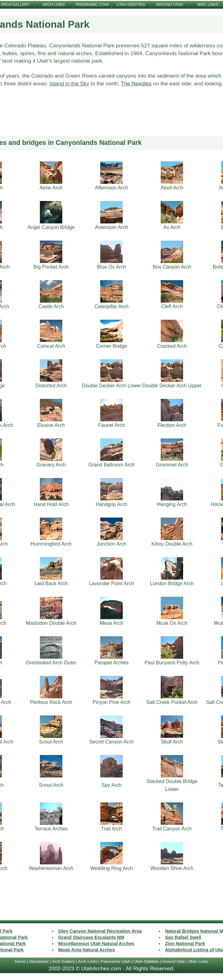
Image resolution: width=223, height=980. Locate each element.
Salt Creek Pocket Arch (172, 702)
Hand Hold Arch (51, 504)
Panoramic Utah (116, 961)
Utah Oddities (146, 961)
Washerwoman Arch (51, 868)
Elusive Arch (51, 425)
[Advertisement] (112, 120)
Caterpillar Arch (111, 306)
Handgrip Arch (111, 504)
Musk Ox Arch (172, 623)
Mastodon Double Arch (51, 623)
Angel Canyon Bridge (51, 227)
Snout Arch (51, 785)
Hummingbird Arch (51, 544)
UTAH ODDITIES (131, 5)
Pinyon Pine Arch (111, 702)
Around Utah (174, 961)
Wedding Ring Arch (112, 868)
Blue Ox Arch (111, 267)
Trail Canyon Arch (172, 829)
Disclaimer (39, 961)
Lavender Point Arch (111, 583)
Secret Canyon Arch (111, 742)
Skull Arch (172, 742)
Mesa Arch (111, 623)
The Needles (136, 84)
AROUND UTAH (169, 5)
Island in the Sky (69, 84)
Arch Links (88, 961)
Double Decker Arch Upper (172, 386)
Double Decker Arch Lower (111, 386)
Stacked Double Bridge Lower (172, 785)
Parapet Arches (111, 663)
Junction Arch (111, 544)
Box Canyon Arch (172, 267)
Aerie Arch (51, 188)
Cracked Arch (172, 346)
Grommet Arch (172, 465)
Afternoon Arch (111, 188)
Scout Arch (51, 742)
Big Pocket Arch (51, 267)
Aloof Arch (172, 188)
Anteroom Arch (111, 227)
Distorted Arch (51, 386)
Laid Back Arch (51, 583)
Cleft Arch (172, 306)
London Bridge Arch (172, 583)
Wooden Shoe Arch (172, 868)
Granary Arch (51, 465)
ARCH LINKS (54, 5)
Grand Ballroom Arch (112, 465)
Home (21, 961)
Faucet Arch (111, 425)
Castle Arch (51, 306)
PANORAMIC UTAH (92, 5)
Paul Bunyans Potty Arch (172, 663)
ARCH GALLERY (15, 5)
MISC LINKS (208, 5)
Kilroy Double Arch (172, 544)
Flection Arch (172, 425)
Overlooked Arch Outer (51, 663)
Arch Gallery (63, 961)
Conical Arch (51, 346)
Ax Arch (172, 227)
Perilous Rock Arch (51, 702)
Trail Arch (112, 829)
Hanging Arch (172, 504)
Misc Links (198, 961)
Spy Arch (111, 785)
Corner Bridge (111, 346)
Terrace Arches (51, 829)
